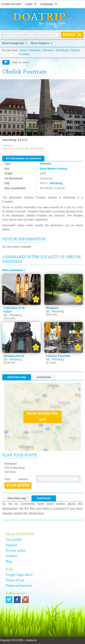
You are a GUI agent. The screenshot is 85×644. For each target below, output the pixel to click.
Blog (9, 562)
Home (23, 50)
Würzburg (62, 50)
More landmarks (13, 270)
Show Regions (40, 43)
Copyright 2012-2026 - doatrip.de (18, 640)
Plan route (18, 486)
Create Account (11, 4)
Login (29, 4)
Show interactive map (42, 417)
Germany (35, 50)
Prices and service (19, 586)
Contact (11, 556)
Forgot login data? (19, 575)
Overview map (17, 377)
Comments (44, 377)
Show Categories (13, 43)
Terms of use (15, 580)
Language (47, 4)
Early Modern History (54, 169)
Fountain (46, 164)
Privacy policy (16, 551)
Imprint (11, 545)
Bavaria (48, 50)
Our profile (14, 540)
